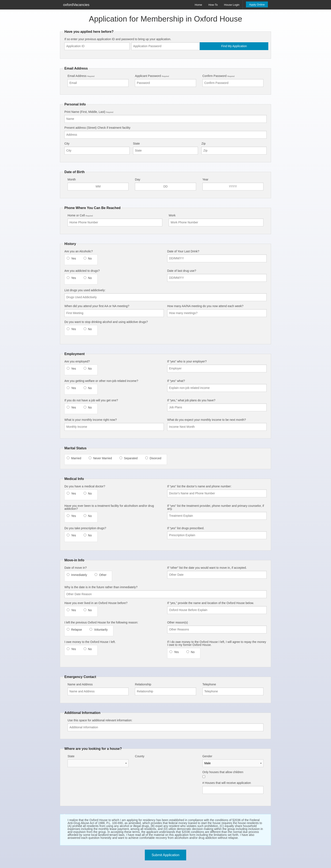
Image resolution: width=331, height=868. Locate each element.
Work (172, 215)
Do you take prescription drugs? (85, 528)
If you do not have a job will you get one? (91, 400)
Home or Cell (80, 215)
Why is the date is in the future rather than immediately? (101, 587)
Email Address (81, 76)
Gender (207, 756)
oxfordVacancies (76, 5)
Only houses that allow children (223, 772)
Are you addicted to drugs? (82, 271)
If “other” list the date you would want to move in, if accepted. (207, 568)
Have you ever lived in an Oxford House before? (96, 603)
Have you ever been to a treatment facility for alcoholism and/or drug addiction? (109, 507)
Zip (203, 144)
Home (199, 5)
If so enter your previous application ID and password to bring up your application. (118, 39)
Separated (131, 458)
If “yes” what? (176, 381)
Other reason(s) (178, 622)
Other (103, 575)
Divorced (155, 458)
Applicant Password (152, 76)
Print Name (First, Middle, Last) (89, 112)
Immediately (79, 575)
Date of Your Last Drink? (183, 251)
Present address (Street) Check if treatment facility (97, 128)
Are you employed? (77, 361)
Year (205, 179)
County (140, 756)
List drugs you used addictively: (85, 290)
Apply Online (257, 5)
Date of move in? (76, 568)
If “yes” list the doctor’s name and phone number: (199, 486)
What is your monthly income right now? (91, 420)
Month (72, 179)
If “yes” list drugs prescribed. (186, 528)
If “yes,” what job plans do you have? (191, 400)
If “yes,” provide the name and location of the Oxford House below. (211, 603)
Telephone (209, 684)
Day (138, 179)
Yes (74, 258)
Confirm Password (218, 76)
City (67, 144)
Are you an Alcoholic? (79, 251)
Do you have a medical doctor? (85, 486)
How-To (213, 5)
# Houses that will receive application (227, 783)
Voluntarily (101, 630)
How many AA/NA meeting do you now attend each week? (205, 306)
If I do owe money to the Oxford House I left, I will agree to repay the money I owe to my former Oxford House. (217, 643)
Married (76, 458)
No (90, 258)
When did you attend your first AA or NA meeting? (97, 306)
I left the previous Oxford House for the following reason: (101, 622)
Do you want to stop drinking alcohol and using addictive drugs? (106, 322)
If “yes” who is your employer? (187, 361)
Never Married (102, 458)
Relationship (143, 684)
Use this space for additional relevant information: (100, 720)
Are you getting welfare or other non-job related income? (101, 381)
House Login (232, 5)
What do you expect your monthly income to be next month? (207, 420)
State (136, 144)
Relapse (77, 630)
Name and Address (80, 684)
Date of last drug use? (182, 271)
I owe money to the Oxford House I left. (90, 642)
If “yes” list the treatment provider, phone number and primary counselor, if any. (216, 507)
